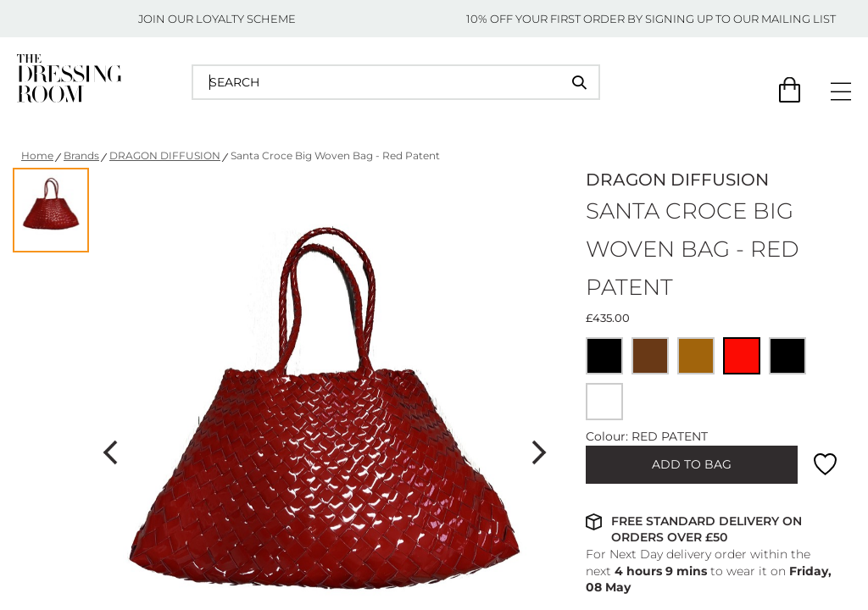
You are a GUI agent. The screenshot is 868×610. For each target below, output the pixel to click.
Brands (81, 155)
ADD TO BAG (692, 464)
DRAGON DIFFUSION (165, 155)
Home (37, 155)
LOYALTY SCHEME (246, 19)
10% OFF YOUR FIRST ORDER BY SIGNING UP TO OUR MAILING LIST (651, 19)
